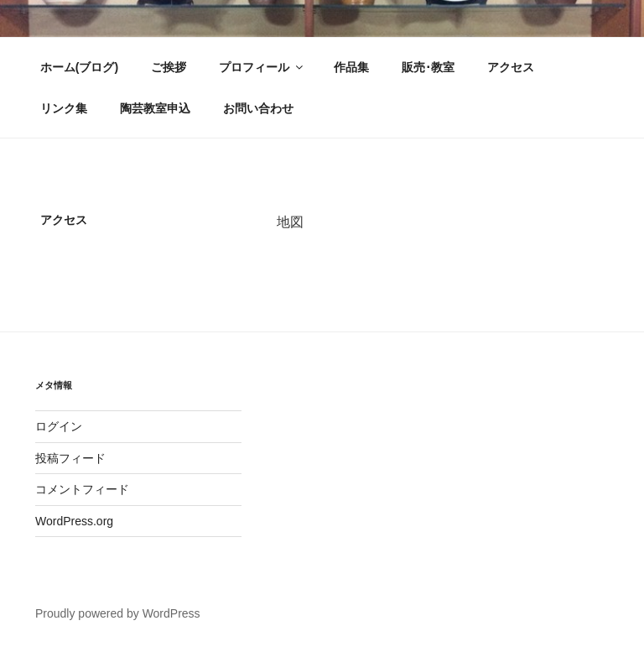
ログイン (59, 426)
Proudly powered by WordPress (118, 613)
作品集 (351, 67)
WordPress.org (74, 521)
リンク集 (64, 108)
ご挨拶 (169, 67)
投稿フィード (70, 458)
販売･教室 (428, 67)
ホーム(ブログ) (79, 67)
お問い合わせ (258, 108)
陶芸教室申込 (155, 108)
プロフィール (262, 67)
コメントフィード (82, 489)
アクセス (511, 67)
